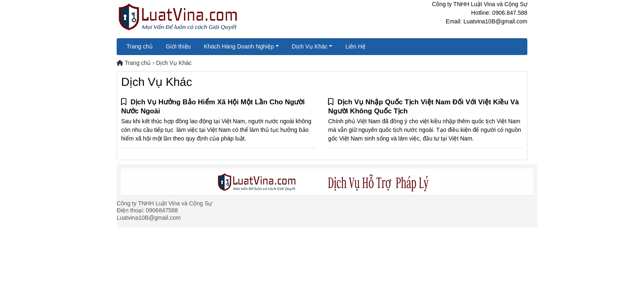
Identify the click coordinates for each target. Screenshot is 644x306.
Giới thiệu (178, 46)
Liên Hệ (355, 46)
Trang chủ (140, 46)
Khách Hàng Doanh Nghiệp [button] (239, 46)
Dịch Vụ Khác (174, 63)
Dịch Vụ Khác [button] (310, 46)
